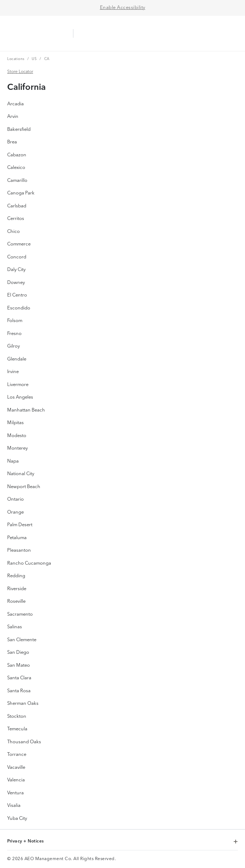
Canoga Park (21, 193)
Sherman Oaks (23, 704)
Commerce (19, 244)
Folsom (15, 321)
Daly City (16, 270)
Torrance (17, 755)
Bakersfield (19, 130)
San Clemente (22, 640)
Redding (16, 576)
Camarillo (17, 181)
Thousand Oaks (24, 742)
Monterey (17, 448)
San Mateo (19, 665)
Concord (17, 257)
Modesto (17, 436)
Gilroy (13, 346)
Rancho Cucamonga (29, 563)
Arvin (13, 117)
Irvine (13, 372)
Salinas (15, 627)
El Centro (17, 295)
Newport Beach (24, 487)
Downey (16, 283)
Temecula (17, 729)
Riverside (17, 589)
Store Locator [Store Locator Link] (20, 72)
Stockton (17, 717)
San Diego (18, 653)
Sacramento (20, 614)
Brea (12, 142)
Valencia (16, 780)
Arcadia (15, 104)
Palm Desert (20, 525)
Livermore (18, 385)
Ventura (15, 793)
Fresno (14, 334)
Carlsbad (17, 206)
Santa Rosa (19, 691)
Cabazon (17, 155)
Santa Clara (19, 678)
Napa (13, 461)
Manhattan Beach (26, 410)
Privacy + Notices (122, 842)
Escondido (19, 308)
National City (21, 474)
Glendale (17, 359)
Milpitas (15, 423)
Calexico (16, 168)
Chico (13, 232)
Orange (15, 512)
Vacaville (16, 768)
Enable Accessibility (123, 8)
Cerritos (16, 219)
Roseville (16, 601)
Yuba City (17, 819)
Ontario (15, 499)
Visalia (14, 806)
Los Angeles (20, 397)
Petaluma (17, 538)
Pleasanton (19, 550)
